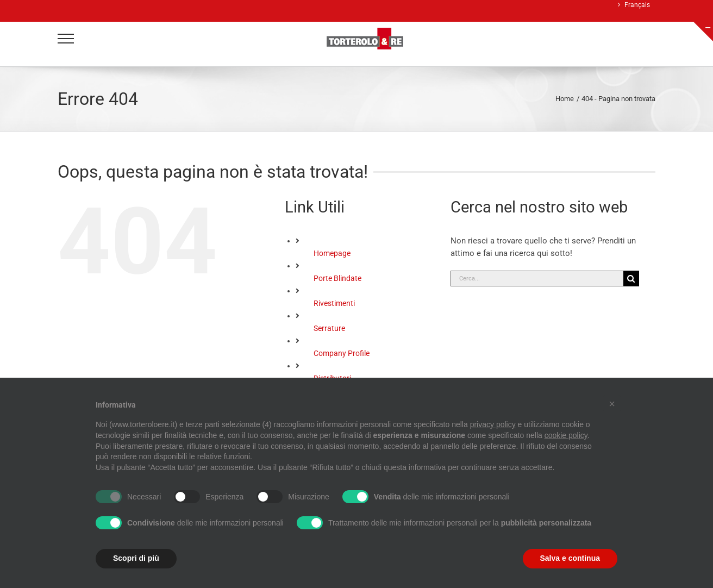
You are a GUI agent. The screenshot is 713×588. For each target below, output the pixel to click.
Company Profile (342, 353)
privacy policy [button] (493, 424)
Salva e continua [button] (570, 558)
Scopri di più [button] (136, 558)
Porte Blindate (337, 278)
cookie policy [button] (566, 435)
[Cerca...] (537, 279)
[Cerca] (631, 279)
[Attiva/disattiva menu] (66, 39)
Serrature (329, 328)
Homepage (332, 253)
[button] (612, 404)
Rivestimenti (334, 303)
